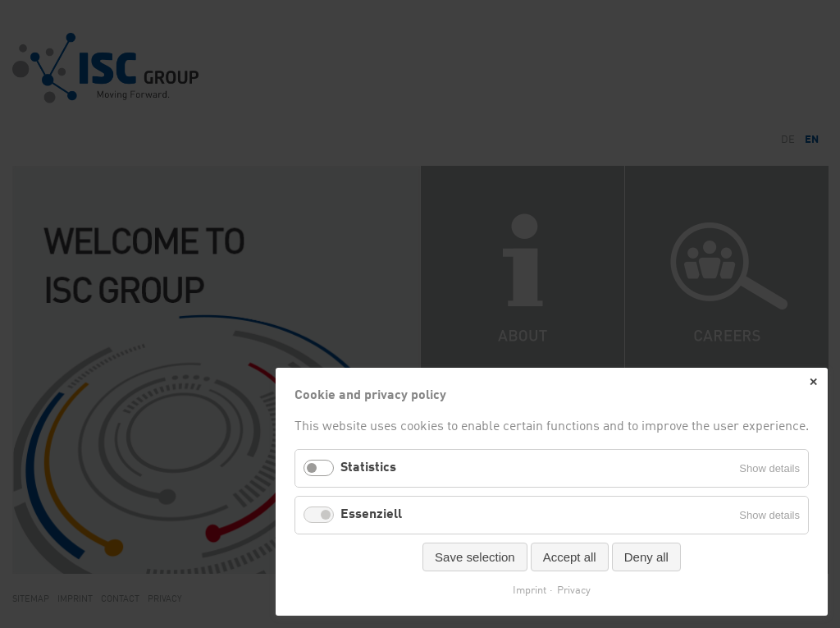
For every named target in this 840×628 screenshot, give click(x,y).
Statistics (368, 468)
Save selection (475, 557)
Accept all (570, 557)
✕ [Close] (813, 382)
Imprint (530, 591)
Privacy (574, 591)
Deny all (646, 557)
